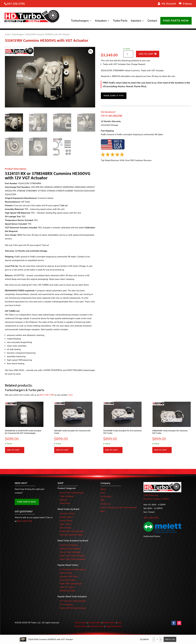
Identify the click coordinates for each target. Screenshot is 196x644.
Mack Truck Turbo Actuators (72, 554)
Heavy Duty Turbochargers (72, 491)
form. (71, 395)
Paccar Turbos (66, 519)
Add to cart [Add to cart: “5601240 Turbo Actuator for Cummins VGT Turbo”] (64, 450)
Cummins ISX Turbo (69, 575)
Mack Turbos (65, 522)
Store (103, 491)
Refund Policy (109, 621)
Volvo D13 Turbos (68, 578)
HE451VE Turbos (67, 589)
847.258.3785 (16, 4)
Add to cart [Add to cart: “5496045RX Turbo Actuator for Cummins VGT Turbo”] (162, 450)
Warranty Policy (96, 625)
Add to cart (146, 54)
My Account (106, 495)
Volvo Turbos (66, 526)
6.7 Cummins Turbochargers (73, 568)
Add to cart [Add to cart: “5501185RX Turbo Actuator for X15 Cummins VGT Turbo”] (113, 450)
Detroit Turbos (66, 515)
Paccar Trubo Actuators (70, 550)
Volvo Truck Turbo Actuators (72, 557)
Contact (152, 22)
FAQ (102, 498)
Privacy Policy (95, 621)
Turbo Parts (120, 22)
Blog (103, 509)
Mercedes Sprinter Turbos (71, 533)
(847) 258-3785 (47, 395)
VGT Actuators (66, 603)
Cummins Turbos (67, 512)
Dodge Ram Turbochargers (72, 529)
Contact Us (105, 502)
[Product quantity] (128, 54)
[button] (91, 51)
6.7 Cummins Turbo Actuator (73, 599)
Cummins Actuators (69, 543)
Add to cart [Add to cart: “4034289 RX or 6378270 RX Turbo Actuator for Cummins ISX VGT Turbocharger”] (15, 450)
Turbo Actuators (67, 494)
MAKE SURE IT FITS (114, 96)
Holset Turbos (66, 571)
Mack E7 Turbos (67, 585)
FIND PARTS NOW (176, 21)
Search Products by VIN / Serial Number (119, 506)
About (103, 487)
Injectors (136, 22)
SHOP (61, 481)
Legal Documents (114, 625)
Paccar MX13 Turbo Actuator (73, 606)
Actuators (101, 22)
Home (7, 34)
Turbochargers (80, 22)
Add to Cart (170, 639)
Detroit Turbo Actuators (70, 547)
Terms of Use (80, 621)
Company (105, 481)
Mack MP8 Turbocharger (71, 582)
